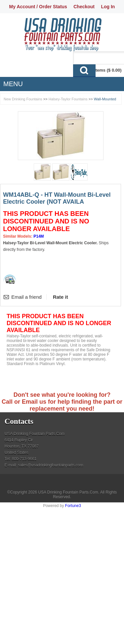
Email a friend (26, 297)
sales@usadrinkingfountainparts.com (50, 465)
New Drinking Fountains (23, 99)
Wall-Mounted (105, 99)
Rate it (61, 297)
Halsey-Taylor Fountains (68, 99)
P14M (39, 236)
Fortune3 (73, 506)
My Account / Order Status (38, 7)
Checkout (84, 7)
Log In (108, 7)
